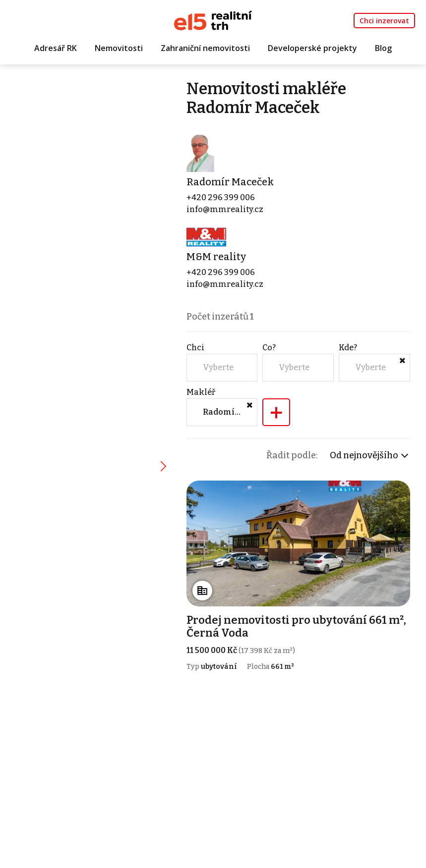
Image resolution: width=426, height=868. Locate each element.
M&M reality (216, 257)
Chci (195, 348)
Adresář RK (56, 48)
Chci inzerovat (384, 21)
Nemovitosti (119, 48)
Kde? (348, 348)
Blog (383, 48)
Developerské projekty (312, 48)
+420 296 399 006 (221, 197)
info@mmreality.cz (225, 209)
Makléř (201, 392)
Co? (269, 348)
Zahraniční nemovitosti (205, 48)
